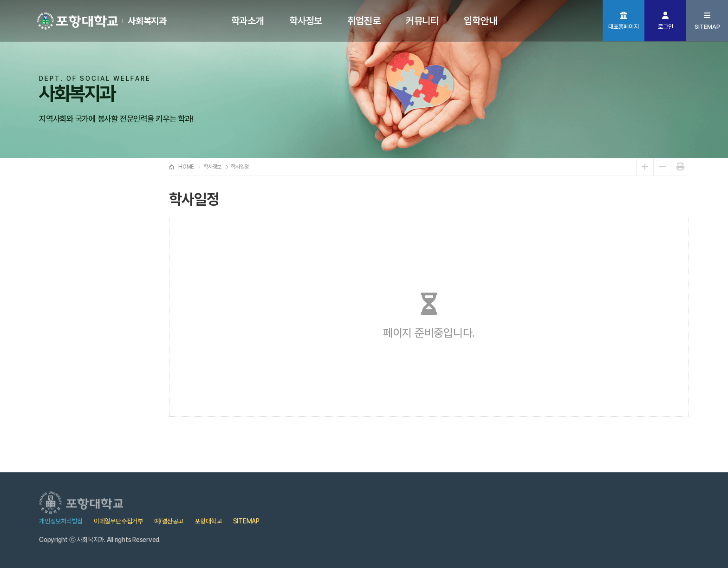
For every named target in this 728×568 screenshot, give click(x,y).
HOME (186, 167)
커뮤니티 (422, 21)
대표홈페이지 (624, 27)
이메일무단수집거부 (118, 521)
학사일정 (62, 228)
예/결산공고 (169, 521)
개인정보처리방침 (61, 521)
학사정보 (306, 21)
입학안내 (480, 21)
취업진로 (364, 21)
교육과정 (62, 256)
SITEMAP (707, 27)
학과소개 (248, 21)
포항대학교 (208, 521)
